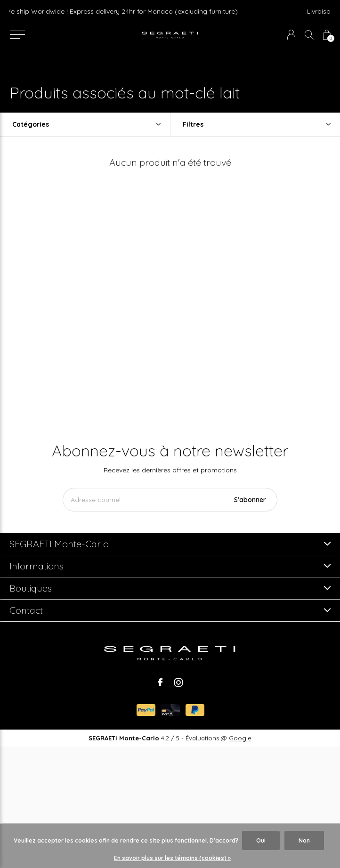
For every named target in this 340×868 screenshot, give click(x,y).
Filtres (193, 124)
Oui (261, 840)
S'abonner (250, 500)
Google (240, 738)
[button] (17, 35)
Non (304, 840)
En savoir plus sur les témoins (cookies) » (172, 858)
